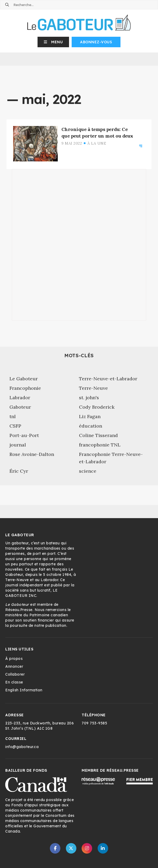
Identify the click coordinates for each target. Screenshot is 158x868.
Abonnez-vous (96, 42)
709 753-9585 (94, 723)
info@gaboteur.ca (22, 747)
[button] (53, 42)
